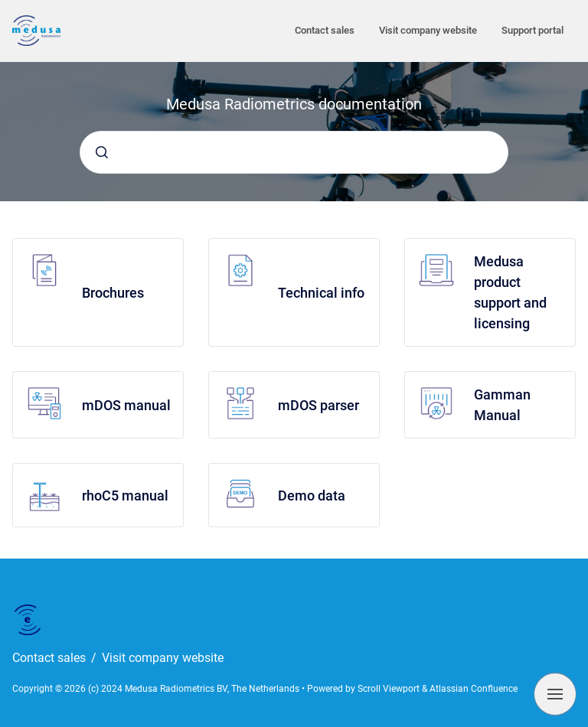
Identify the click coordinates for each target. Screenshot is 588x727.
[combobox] (294, 152)
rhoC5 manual (125, 496)
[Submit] (102, 152)
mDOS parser (318, 405)
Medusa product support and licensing (510, 292)
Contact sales (325, 30)
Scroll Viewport (390, 689)
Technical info (321, 293)
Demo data (312, 496)
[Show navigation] (555, 694)
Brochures (113, 293)
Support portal (532, 30)
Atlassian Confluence (474, 689)
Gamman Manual (502, 405)
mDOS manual (126, 405)
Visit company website (428, 30)
